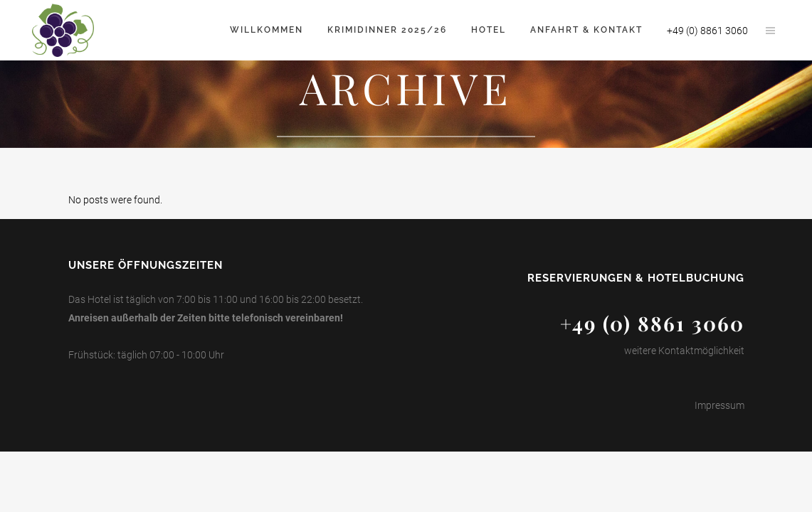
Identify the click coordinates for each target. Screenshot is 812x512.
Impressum (719, 405)
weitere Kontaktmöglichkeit (684, 351)
